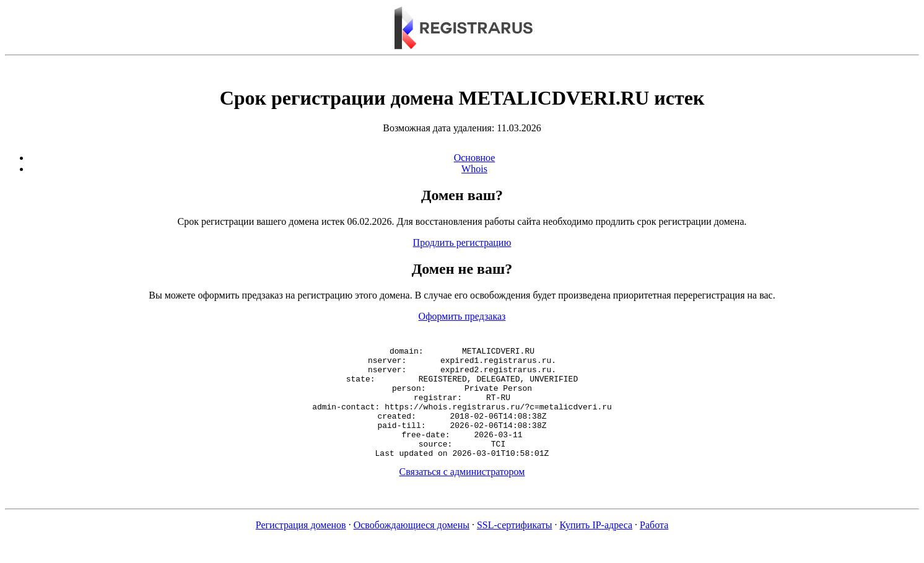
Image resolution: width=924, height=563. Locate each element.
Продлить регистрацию (462, 242)
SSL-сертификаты (515, 547)
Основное (475, 158)
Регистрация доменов (301, 547)
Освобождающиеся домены (412, 547)
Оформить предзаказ (462, 316)
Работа (654, 547)
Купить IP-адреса (596, 547)
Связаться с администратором (462, 494)
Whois (474, 169)
